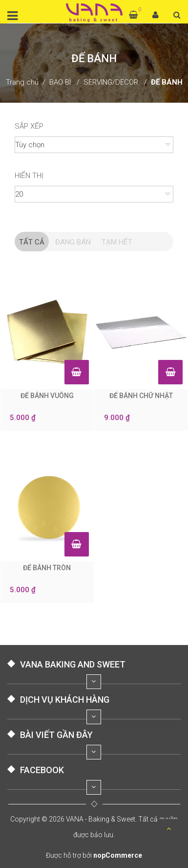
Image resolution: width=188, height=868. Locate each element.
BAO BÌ (60, 82)
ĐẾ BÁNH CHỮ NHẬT (141, 396)
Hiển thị (29, 176)
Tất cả (32, 242)
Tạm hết (117, 242)
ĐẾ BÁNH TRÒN (47, 568)
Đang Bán (73, 242)
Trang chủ (22, 82)
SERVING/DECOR (111, 82)
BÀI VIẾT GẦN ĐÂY (56, 735)
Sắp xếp (29, 126)
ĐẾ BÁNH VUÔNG (47, 396)
